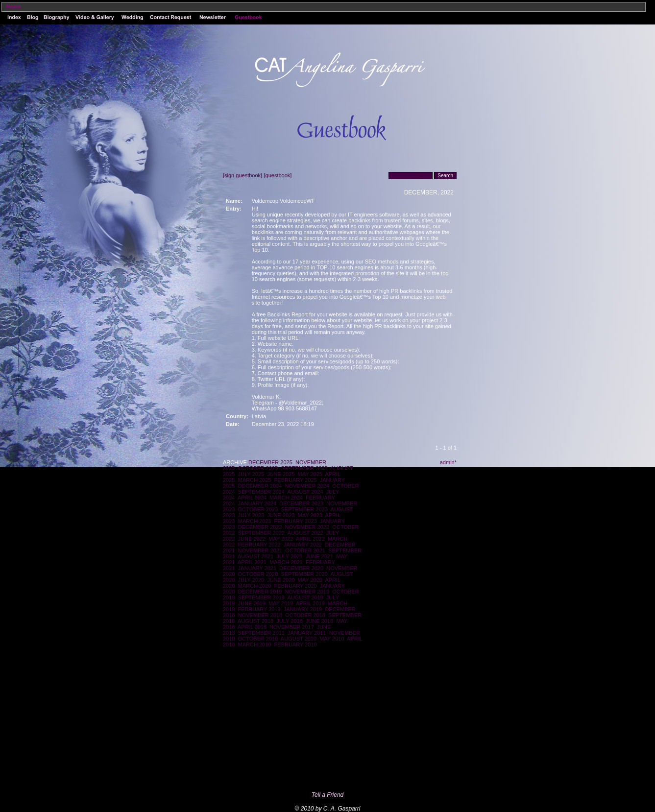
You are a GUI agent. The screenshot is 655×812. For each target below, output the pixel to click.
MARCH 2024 (286, 498)
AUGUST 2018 (255, 621)
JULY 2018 (289, 621)
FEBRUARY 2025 (296, 480)
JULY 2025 (251, 474)
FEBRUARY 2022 (259, 545)
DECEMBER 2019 (260, 592)
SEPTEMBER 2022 (261, 533)
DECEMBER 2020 (301, 568)
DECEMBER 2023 (301, 503)
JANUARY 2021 (257, 568)
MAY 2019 (281, 603)
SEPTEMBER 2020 (304, 574)
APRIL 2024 (252, 498)
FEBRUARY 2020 (296, 586)
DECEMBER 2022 (260, 527)
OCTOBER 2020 (258, 574)
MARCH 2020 (255, 586)
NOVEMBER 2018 (260, 615)
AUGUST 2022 (305, 533)
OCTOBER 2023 (258, 509)
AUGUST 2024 (305, 492)
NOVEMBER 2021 (260, 550)
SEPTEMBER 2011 (261, 633)
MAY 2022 (281, 539)
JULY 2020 (251, 580)
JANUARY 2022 (303, 545)
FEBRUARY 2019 (259, 609)
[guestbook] (278, 175)
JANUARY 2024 (257, 503)
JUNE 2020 (281, 580)
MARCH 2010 (255, 645)
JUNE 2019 (252, 603)
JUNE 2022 (252, 539)
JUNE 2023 (281, 515)
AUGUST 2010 (299, 639)
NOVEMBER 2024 (307, 486)
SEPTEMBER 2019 (261, 597)
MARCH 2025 (255, 480)
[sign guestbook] (243, 175)
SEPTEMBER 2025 (304, 468)
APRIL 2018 (252, 627)
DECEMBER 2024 (260, 486)
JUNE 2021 (319, 556)
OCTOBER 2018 (305, 615)
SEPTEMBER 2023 (304, 509)
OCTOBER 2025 (258, 468)
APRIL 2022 (310, 539)
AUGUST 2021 (255, 556)
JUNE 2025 (281, 474)
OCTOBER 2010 (258, 639)
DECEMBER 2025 (270, 462)
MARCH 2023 (255, 521)
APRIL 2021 (252, 562)
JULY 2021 (289, 556)
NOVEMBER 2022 (307, 527)
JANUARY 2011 (307, 633)
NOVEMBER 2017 (291, 627)
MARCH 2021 (286, 562)
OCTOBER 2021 (305, 550)
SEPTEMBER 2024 (261, 492)
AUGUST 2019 (305, 597)
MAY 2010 (332, 639)
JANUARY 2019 (303, 609)
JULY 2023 (251, 515)
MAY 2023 (310, 515)
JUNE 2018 (319, 621)
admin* (448, 462)
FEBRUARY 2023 (296, 521)
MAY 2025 (310, 474)
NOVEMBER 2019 (307, 592)
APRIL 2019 (310, 603)
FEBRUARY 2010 (296, 645)
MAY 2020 (310, 580)
